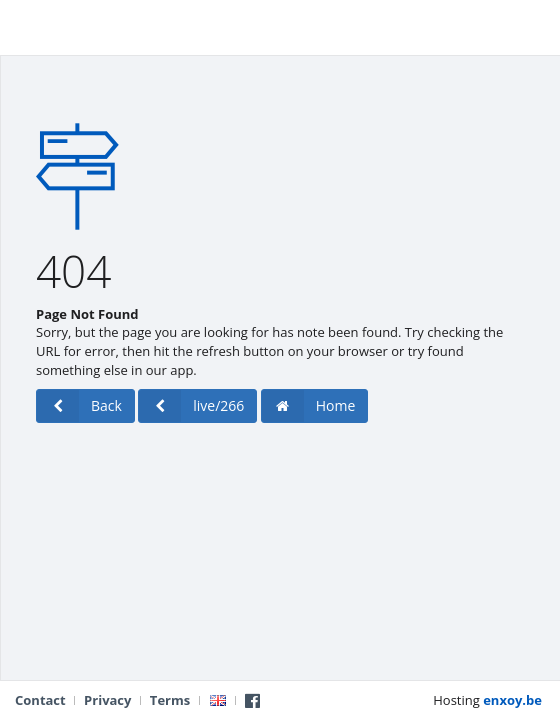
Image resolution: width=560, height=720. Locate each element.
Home (309, 406)
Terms (170, 700)
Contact (40, 700)
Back (79, 406)
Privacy (107, 700)
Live (38, 25)
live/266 (191, 406)
